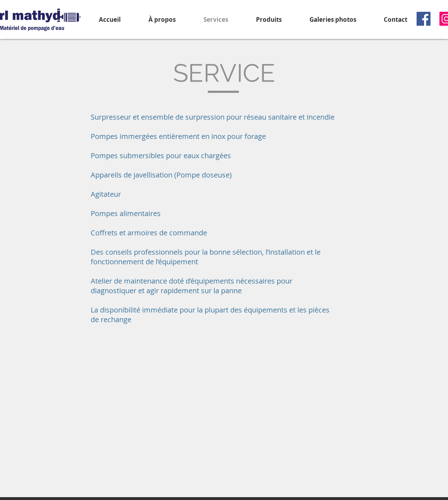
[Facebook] (424, 19)
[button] (269, 19)
